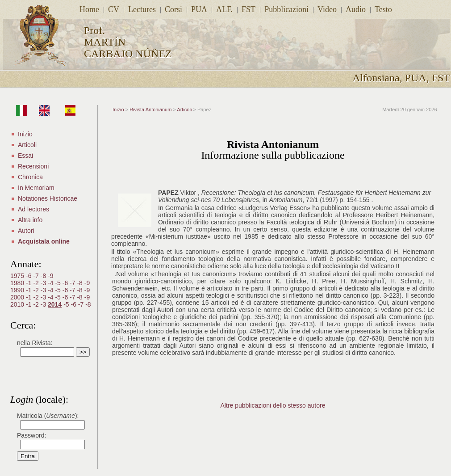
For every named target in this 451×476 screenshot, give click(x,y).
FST (248, 9)
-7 (37, 276)
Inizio (25, 134)
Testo (383, 9)
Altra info (30, 220)
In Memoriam (36, 188)
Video (327, 9)
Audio (356, 9)
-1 (29, 283)
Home (89, 9)
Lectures (142, 9)
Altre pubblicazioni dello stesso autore (273, 405)
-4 (51, 283)
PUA (199, 9)
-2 (37, 283)
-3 (44, 283)
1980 (18, 283)
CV (114, 9)
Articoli (27, 145)
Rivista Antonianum (150, 110)
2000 (18, 297)
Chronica (30, 177)
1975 (18, 276)
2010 (18, 304)
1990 (18, 290)
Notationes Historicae (48, 198)
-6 (29, 276)
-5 (58, 283)
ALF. (224, 9)
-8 (44, 276)
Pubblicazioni (286, 9)
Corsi (173, 9)
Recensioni (33, 166)
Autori (26, 231)
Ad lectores (33, 209)
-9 (50, 276)
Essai (25, 156)
